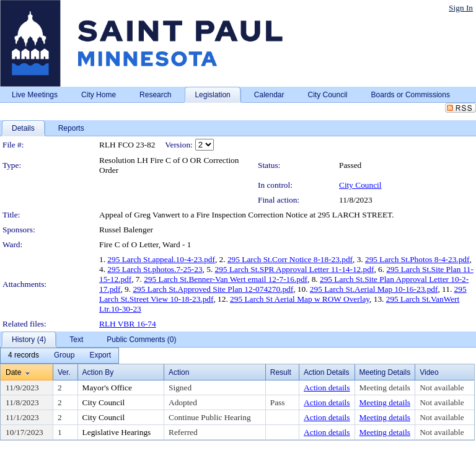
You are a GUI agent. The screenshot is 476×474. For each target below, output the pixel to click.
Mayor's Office (107, 388)
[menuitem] (24, 356)
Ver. (64, 372)
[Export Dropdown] (100, 356)
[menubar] (59, 356)
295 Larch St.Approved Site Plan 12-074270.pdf (213, 289)
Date (13, 372)
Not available (442, 388)
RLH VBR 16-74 (128, 324)
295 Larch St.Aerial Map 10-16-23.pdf (374, 289)
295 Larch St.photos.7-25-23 (155, 269)
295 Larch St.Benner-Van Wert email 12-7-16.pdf (226, 279)
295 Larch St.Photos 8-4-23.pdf (417, 259)
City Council (360, 185)
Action (179, 372)
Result (281, 372)
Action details (327, 388)
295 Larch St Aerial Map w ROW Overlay (300, 299)
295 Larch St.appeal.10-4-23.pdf (161, 259)
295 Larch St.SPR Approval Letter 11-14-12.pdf (295, 269)
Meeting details (385, 388)
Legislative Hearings (117, 432)
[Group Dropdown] (64, 356)
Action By (98, 372)
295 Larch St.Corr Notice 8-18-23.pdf (290, 259)
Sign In (461, 8)
